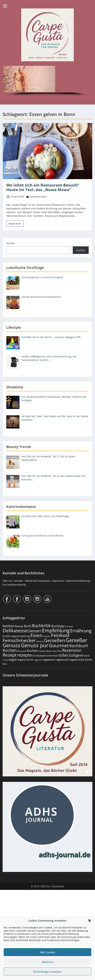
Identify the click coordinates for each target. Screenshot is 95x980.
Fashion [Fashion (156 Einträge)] (47, 636)
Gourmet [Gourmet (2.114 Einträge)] (59, 645)
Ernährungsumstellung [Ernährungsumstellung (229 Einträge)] (16, 636)
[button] (90, 921)
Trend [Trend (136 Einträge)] (5, 660)
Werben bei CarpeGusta (37, 581)
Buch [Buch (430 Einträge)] (28, 626)
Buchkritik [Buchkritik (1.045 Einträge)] (41, 626)
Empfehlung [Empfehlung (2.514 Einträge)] (56, 630)
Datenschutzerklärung (78, 581)
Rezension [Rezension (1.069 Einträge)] (72, 650)
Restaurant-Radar (38, 197)
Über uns (7, 581)
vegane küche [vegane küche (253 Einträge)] (25, 660)
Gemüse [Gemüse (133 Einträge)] (40, 641)
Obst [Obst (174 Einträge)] (59, 651)
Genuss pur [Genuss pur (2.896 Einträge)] (35, 645)
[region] (47, 82)
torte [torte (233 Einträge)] (87, 656)
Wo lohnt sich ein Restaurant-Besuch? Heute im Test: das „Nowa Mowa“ (43, 187)
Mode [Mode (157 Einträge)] (49, 651)
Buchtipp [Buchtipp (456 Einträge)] (58, 626)
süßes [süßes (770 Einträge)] (63, 655)
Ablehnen (47, 962)
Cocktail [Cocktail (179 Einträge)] (69, 626)
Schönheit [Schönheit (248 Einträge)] (52, 656)
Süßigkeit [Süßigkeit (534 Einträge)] (76, 655)
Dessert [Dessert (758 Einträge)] (35, 631)
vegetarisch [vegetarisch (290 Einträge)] (62, 660)
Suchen (11, 243)
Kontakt (19, 581)
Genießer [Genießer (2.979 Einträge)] (76, 640)
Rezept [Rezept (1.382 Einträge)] (10, 655)
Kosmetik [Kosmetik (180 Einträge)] (22, 651)
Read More (15, 224)
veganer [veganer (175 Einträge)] (38, 660)
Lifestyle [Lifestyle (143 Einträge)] (42, 651)
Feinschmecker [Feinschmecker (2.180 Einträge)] (19, 640)
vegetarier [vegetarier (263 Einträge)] (48, 660)
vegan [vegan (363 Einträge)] (13, 659)
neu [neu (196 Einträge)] (54, 651)
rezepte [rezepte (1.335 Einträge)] (24, 655)
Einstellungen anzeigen (48, 972)
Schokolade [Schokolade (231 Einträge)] (39, 656)
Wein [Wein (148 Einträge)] (5, 664)
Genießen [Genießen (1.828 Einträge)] (55, 640)
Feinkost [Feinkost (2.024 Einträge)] (60, 635)
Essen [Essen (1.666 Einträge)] (36, 635)
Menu (6, 6)
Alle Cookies (47, 952)
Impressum (58, 581)
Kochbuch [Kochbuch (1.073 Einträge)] (79, 646)
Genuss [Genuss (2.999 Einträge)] (11, 645)
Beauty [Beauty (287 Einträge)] (19, 626)
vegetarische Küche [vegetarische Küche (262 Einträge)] (81, 660)
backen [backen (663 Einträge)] (9, 626)
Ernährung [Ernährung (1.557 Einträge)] (81, 631)
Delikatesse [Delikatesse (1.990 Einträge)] (15, 630)
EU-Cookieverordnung (14, 585)
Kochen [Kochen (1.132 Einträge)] (10, 650)
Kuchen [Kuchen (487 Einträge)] (32, 650)
